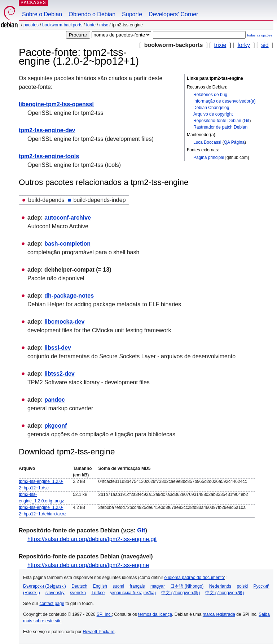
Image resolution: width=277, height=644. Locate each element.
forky (244, 45)
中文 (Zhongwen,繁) (225, 593)
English (100, 586)
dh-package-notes (69, 296)
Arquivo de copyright (213, 114)
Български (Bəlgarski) (45, 586)
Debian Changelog (211, 108)
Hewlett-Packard (98, 632)
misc (104, 25)
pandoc (55, 400)
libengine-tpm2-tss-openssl (56, 104)
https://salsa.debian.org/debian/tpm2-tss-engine (88, 565)
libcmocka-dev (64, 322)
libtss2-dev (60, 374)
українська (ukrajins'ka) (133, 593)
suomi (118, 586)
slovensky (55, 593)
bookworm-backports (62, 25)
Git (247, 121)
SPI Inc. (104, 614)
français (137, 586)
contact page (52, 604)
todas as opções (260, 35)
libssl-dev (58, 348)
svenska (78, 593)
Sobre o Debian (42, 14)
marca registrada (219, 614)
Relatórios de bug (210, 95)
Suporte (132, 14)
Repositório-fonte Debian (217, 121)
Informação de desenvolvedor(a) (225, 101)
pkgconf (56, 426)
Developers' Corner (173, 14)
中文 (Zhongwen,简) (181, 593)
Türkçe (98, 593)
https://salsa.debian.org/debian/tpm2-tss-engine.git (92, 539)
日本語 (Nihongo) (187, 586)
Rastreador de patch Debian (220, 127)
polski (242, 586)
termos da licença (155, 614)
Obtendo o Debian (92, 14)
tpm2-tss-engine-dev (47, 130)
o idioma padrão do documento (194, 578)
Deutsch (79, 586)
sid (265, 45)
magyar (158, 586)
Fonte (91, 25)
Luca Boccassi (207, 142)
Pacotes (31, 25)
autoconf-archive (68, 218)
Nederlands (220, 586)
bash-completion (67, 244)
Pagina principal (209, 157)
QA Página (234, 142)
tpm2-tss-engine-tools (49, 156)
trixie (220, 45)
